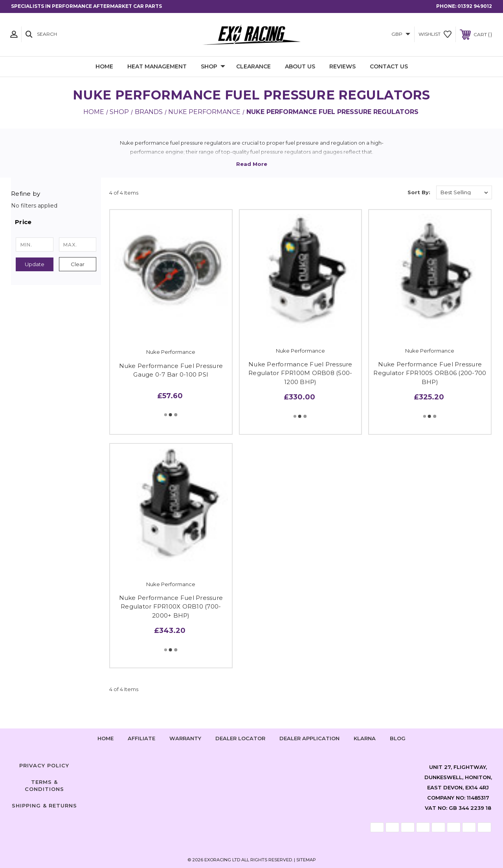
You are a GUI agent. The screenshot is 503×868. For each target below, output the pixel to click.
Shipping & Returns (44, 805)
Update (35, 264)
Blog (398, 738)
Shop (213, 67)
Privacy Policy (44, 765)
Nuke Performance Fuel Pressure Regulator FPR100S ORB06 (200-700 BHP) (430, 373)
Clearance (253, 66)
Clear (78, 264)
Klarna (365, 738)
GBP (401, 34)
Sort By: (419, 192)
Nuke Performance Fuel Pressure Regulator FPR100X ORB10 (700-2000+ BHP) (171, 607)
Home (104, 66)
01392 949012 (475, 6)
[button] (56, 222)
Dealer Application (309, 738)
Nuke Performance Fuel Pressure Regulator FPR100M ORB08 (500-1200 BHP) (300, 373)
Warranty (185, 738)
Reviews (342, 66)
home (106, 738)
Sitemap (306, 860)
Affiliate (141, 738)
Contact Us (389, 66)
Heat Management (157, 66)
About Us (300, 66)
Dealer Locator (240, 738)
